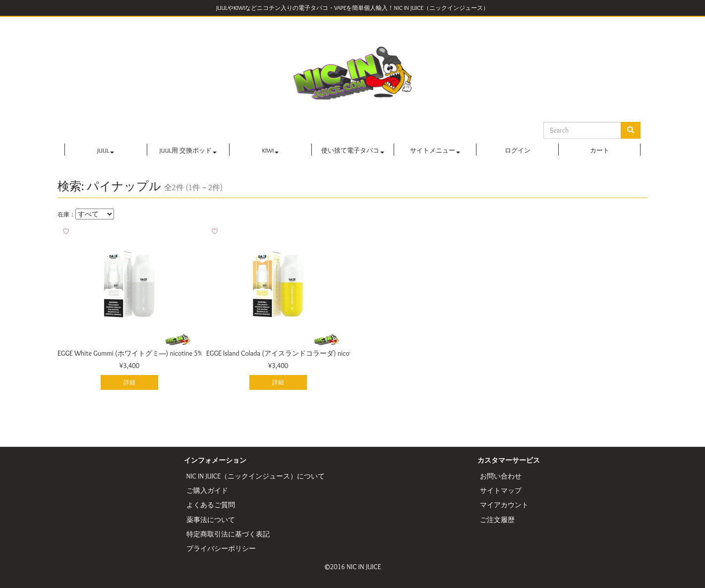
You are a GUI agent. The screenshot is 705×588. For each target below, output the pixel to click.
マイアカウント (504, 505)
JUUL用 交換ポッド (188, 150)
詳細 (129, 382)
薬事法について (211, 520)
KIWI (271, 150)
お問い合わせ (501, 476)
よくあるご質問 (211, 505)
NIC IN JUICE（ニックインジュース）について (256, 476)
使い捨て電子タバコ (353, 150)
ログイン (518, 150)
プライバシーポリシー (221, 548)
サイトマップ (501, 490)
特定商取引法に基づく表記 (228, 534)
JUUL (106, 150)
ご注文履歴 (497, 520)
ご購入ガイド (207, 490)
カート (600, 150)
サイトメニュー (435, 150)
